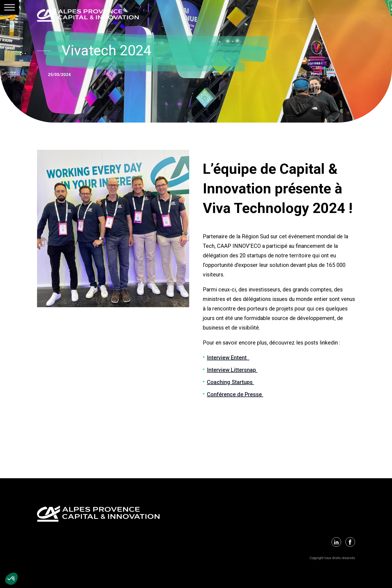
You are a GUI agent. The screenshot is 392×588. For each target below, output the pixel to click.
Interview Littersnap (232, 370)
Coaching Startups (230, 382)
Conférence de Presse (235, 394)
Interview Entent (228, 358)
